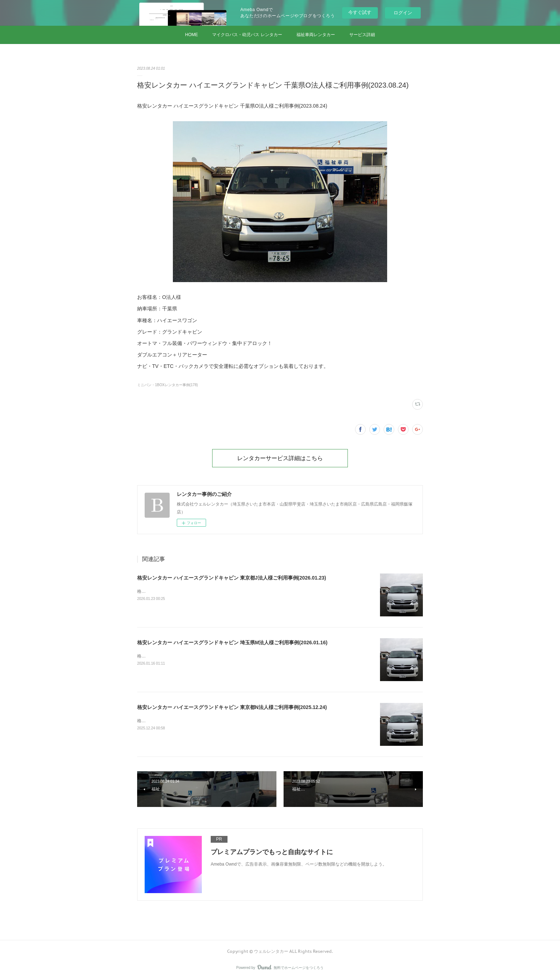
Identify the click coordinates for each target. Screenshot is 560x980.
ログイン (403, 13)
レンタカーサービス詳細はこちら (280, 458)
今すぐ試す (360, 12)
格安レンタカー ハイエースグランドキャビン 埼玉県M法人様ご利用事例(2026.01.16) (232, 642)
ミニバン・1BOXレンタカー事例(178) (167, 385)
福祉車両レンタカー (316, 35)
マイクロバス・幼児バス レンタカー (247, 35)
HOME (191, 35)
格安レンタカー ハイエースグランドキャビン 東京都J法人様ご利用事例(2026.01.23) (232, 578)
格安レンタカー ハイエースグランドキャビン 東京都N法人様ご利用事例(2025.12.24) (232, 707)
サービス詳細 (362, 35)
